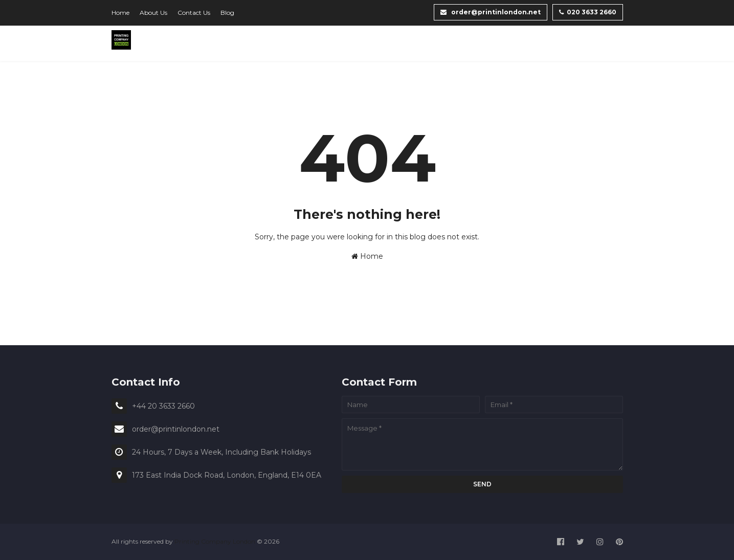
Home (120, 13)
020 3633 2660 (588, 12)
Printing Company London (215, 541)
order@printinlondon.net (491, 12)
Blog (227, 13)
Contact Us (194, 13)
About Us (153, 13)
